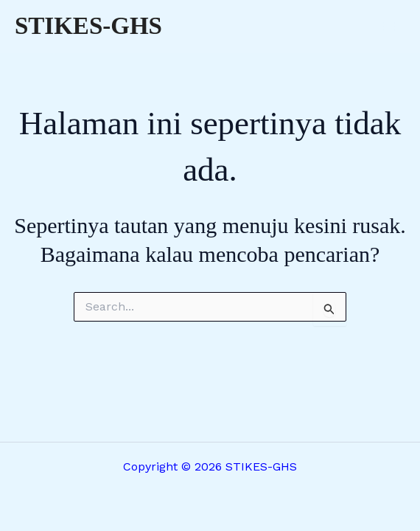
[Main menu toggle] (389, 27)
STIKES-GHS (88, 26)
